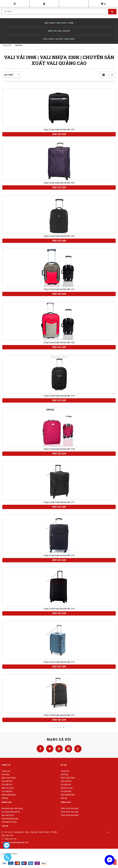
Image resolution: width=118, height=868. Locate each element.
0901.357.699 (7, 836)
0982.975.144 (10, 839)
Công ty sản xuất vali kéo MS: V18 (59, 449)
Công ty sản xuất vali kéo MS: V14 (59, 662)
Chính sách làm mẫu (69, 808)
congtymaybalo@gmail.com (17, 842)
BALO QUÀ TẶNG (9, 778)
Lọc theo (12, 75)
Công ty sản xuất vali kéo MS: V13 (59, 715)
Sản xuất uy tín (8, 815)
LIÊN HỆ (5, 798)
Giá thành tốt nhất (9, 822)
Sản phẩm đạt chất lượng (12, 808)
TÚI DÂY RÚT (7, 785)
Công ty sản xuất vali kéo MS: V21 (59, 289)
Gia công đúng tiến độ (11, 812)
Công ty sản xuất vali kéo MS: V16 (59, 555)
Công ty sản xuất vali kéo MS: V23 (59, 183)
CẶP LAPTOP (7, 781)
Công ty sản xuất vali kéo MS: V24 (59, 130)
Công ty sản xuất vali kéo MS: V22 (59, 236)
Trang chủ (6, 771)
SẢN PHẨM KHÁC (9, 795)
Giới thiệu (5, 774)
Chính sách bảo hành (70, 815)
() (103, 4)
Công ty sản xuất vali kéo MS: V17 (59, 502)
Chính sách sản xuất (69, 812)
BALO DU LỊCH (8, 788)
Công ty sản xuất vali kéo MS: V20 (59, 342)
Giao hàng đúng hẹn (10, 819)
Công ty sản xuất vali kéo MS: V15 (59, 609)
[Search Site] (59, 12)
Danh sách (112, 75)
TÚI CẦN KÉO (7, 791)
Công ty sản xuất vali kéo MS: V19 (59, 396)
